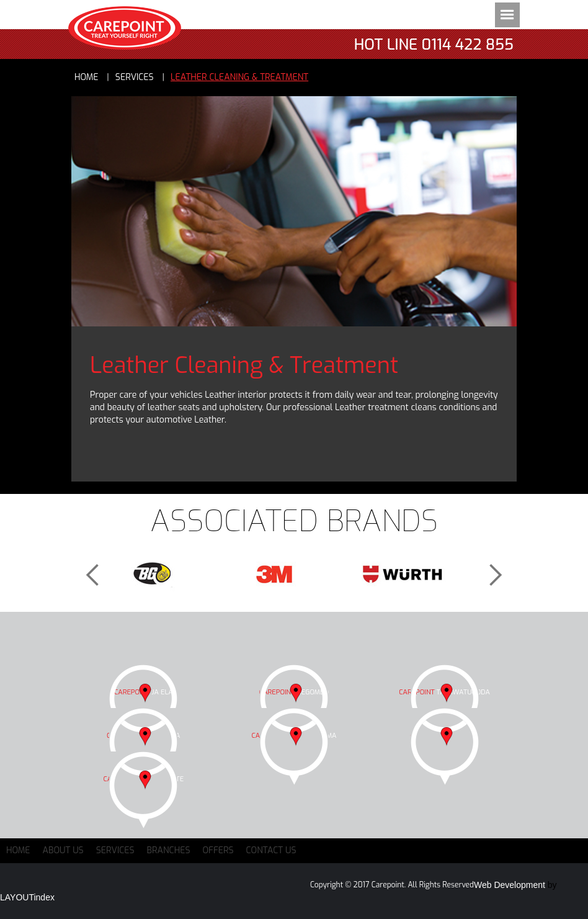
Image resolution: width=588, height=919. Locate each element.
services (135, 77)
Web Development (510, 885)
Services (115, 850)
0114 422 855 (468, 45)
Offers (218, 850)
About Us (63, 850)
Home (87, 77)
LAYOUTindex (27, 897)
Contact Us (271, 850)
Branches (169, 850)
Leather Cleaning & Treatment (239, 77)
